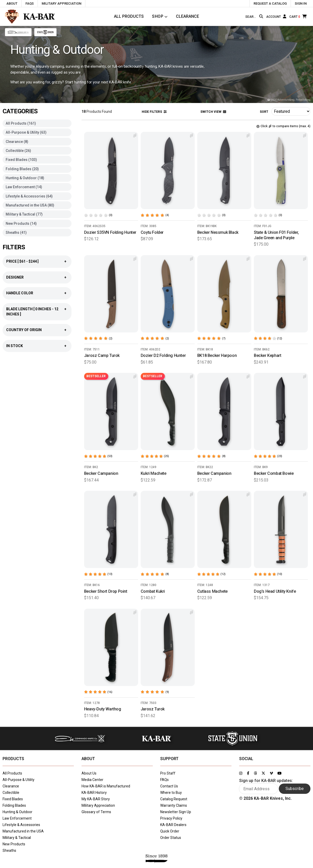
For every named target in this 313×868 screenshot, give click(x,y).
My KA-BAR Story (96, 799)
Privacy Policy (171, 818)
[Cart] (298, 16)
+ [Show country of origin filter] (65, 330)
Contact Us (169, 786)
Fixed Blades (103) (21, 160)
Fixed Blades (13, 799)
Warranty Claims (174, 805)
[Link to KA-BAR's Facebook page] (248, 773)
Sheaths (9, 850)
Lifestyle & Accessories (21, 825)
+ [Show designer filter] (65, 277)
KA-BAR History (94, 793)
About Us (89, 773)
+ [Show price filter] (65, 261)
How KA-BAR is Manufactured (106, 786)
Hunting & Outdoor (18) (25, 178)
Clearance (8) (17, 142)
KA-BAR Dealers (173, 825)
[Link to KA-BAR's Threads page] (255, 773)
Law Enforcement (17, 818)
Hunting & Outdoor (17, 812)
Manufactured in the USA (23, 831)
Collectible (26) (18, 151)
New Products (14, 844)
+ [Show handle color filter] (65, 293)
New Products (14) (21, 224)
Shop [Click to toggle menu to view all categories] (158, 16)
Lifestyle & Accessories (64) (29, 196)
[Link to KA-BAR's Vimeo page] (271, 773)
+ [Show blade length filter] (65, 309)
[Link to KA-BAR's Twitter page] (263, 773)
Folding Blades (14, 805)
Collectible (11, 793)
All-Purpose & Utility (19, 780)
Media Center (92, 780)
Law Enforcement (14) (24, 187)
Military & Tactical (17, 838)
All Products (129, 16)
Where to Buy (171, 793)
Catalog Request (174, 799)
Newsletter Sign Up (176, 812)
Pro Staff (168, 773)
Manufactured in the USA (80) (30, 205)
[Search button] (261, 16)
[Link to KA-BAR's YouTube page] (280, 773)
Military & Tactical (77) (24, 214)
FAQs (164, 780)
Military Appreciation (98, 805)
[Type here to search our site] (251, 17)
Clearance (187, 16)
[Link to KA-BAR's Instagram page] (241, 773)
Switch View (213, 112)
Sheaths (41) (16, 233)
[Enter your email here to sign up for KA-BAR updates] (258, 789)
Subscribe (295, 789)
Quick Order (170, 831)
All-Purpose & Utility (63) (26, 132)
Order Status (171, 838)
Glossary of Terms (96, 812)
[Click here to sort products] (291, 111)
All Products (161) (21, 123)
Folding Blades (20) (22, 169)
